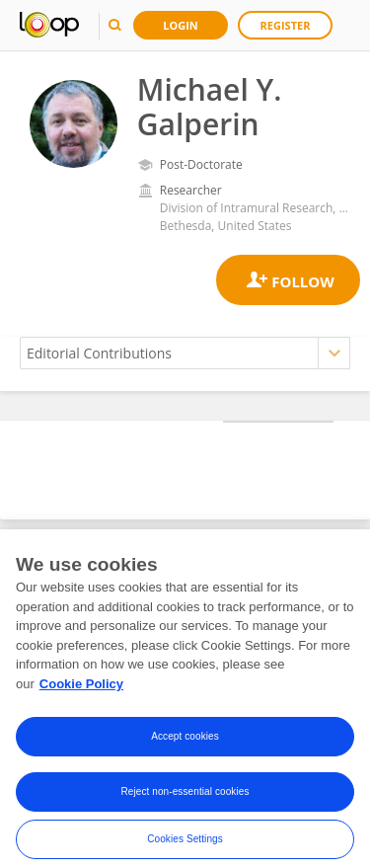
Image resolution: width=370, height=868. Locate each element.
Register (286, 25)
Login (181, 25)
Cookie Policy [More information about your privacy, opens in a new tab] (81, 691)
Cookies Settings (185, 847)
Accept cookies (185, 744)
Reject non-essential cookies (185, 799)
